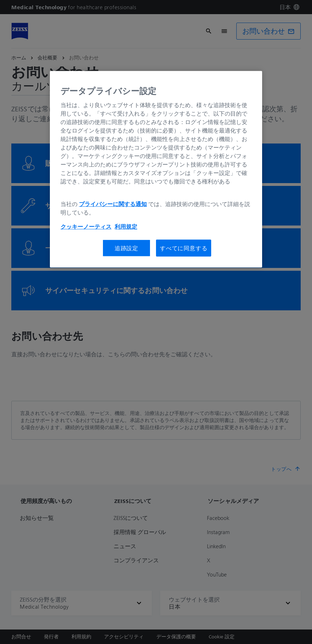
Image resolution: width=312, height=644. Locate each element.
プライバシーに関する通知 (113, 204)
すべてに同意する (184, 248)
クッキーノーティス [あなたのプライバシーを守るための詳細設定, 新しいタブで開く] (86, 227)
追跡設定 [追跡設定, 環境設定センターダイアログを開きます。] (126, 248)
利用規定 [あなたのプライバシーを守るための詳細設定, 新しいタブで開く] (126, 227)
